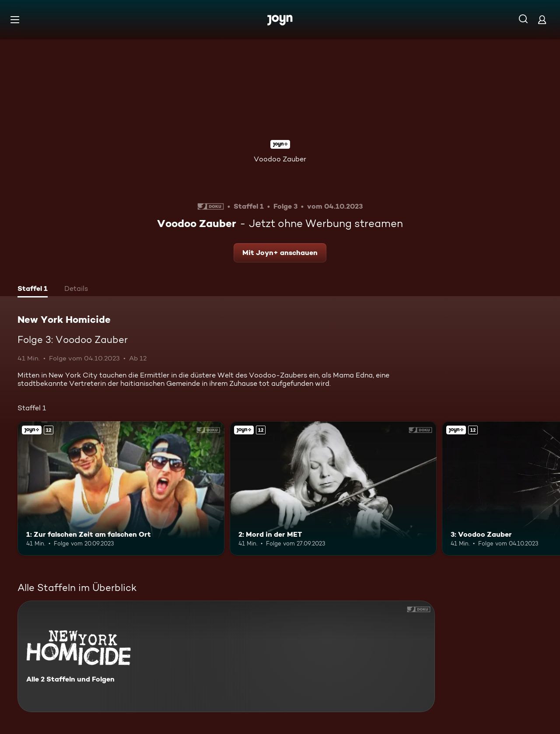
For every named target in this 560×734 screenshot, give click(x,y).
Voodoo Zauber (280, 159)
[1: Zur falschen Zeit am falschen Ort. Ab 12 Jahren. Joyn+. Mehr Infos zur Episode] (121, 488)
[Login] (542, 19)
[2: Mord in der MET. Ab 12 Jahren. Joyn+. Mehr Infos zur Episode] (333, 488)
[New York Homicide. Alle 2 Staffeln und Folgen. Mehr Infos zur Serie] (226, 656)
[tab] (33, 290)
